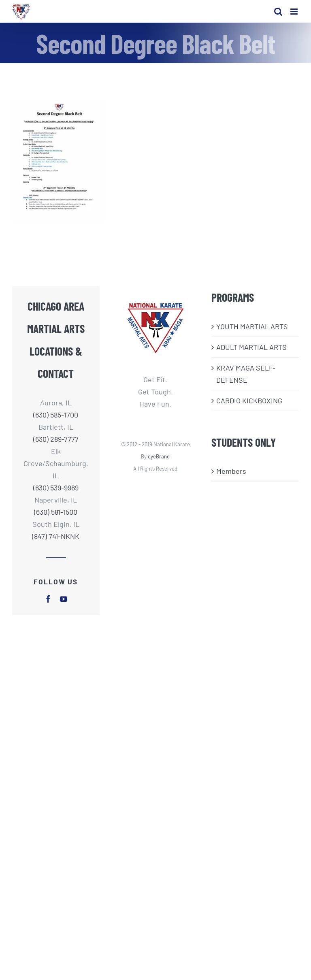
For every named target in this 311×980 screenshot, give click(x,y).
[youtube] (64, 599)
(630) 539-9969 (56, 488)
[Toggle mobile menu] (295, 12)
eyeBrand (159, 456)
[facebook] (48, 599)
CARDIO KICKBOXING (249, 401)
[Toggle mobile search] (278, 12)
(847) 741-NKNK (56, 536)
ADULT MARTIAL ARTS (251, 347)
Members (231, 471)
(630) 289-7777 (56, 439)
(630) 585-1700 (56, 415)
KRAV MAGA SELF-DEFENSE (246, 374)
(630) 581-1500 (56, 512)
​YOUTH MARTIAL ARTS (252, 326)
